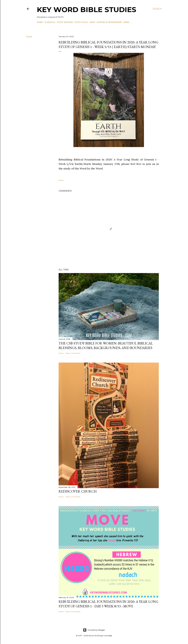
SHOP (92, 22)
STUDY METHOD (65, 22)
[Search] (157, 9)
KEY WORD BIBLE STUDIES (87, 10)
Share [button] (29, 37)
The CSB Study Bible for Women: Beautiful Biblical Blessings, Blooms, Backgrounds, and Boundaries (106, 345)
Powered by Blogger (94, 630)
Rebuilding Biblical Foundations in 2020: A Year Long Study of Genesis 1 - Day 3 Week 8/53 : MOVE (108, 604)
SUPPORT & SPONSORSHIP (109, 22)
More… (127, 22)
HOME (40, 22)
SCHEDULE (50, 22)
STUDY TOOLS (81, 22)
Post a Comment (73, 353)
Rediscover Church (78, 491)
